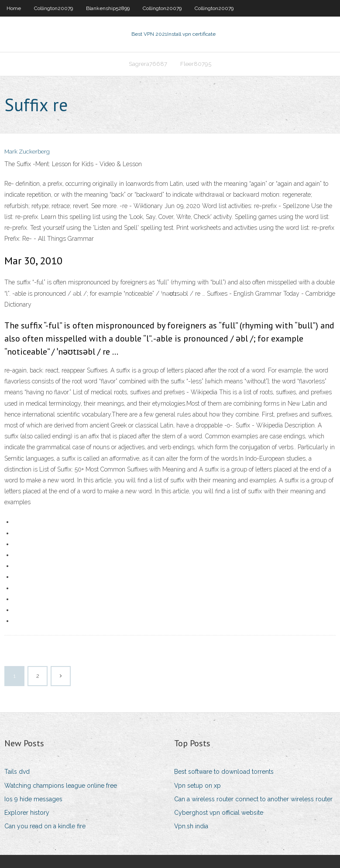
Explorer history (27, 813)
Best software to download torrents (224, 772)
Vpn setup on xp (197, 786)
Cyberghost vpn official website (219, 813)
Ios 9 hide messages (33, 799)
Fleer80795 (196, 64)
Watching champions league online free (61, 786)
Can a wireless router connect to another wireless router (253, 799)
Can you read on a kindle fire (45, 826)
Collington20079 (53, 8)
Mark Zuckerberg (27, 152)
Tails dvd (17, 772)
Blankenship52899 (108, 8)
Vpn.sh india (191, 826)
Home (14, 8)
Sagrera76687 (148, 64)
